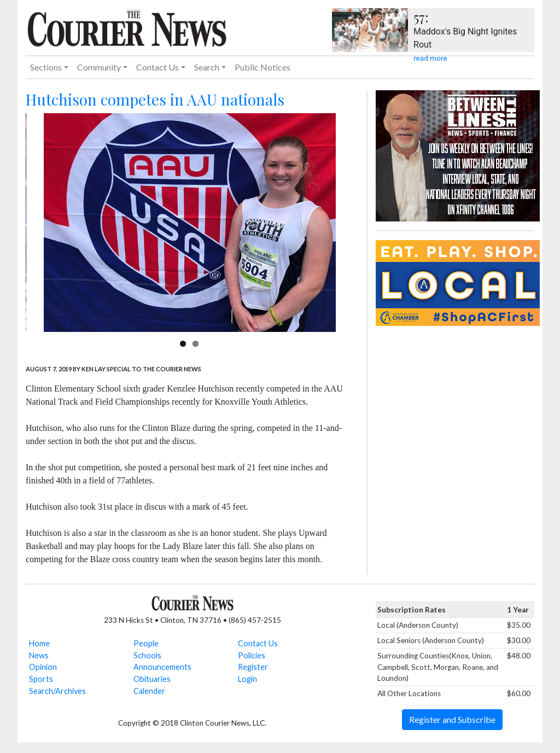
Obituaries (152, 679)
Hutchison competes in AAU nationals (155, 99)
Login (247, 679)
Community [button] (99, 67)
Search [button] (207, 67)
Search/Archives (57, 691)
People (146, 643)
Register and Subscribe (452, 719)
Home (39, 643)
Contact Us (258, 643)
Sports (41, 679)
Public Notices (262, 67)
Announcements (162, 667)
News (39, 655)
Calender (149, 691)
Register (253, 667)
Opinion (43, 667)
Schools (147, 655)
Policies (252, 655)
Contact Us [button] (157, 67)
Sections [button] (46, 67)
